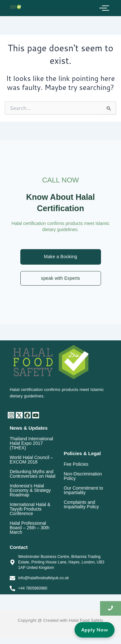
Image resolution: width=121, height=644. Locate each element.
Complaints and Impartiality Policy (81, 504)
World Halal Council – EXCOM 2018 (31, 460)
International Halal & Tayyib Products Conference (30, 509)
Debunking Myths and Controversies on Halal (33, 474)
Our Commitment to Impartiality (84, 490)
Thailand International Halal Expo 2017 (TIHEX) (31, 443)
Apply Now (95, 630)
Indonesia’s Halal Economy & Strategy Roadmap (30, 490)
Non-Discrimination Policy (83, 476)
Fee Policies (76, 464)
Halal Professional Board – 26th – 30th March (30, 528)
